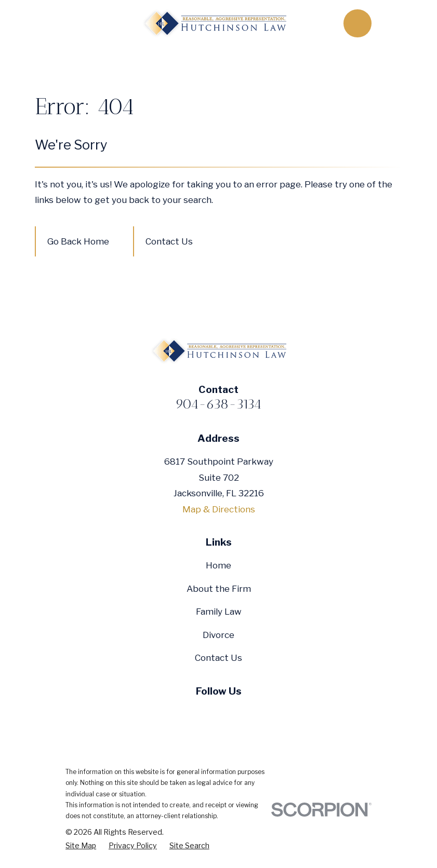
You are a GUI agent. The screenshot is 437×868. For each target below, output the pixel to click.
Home (218, 565)
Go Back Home (78, 241)
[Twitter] (195, 713)
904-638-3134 (218, 404)
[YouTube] (219, 713)
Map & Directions (219, 509)
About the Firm (219, 589)
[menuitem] (81, 846)
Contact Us (169, 241)
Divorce (218, 635)
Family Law (219, 612)
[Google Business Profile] (243, 713)
